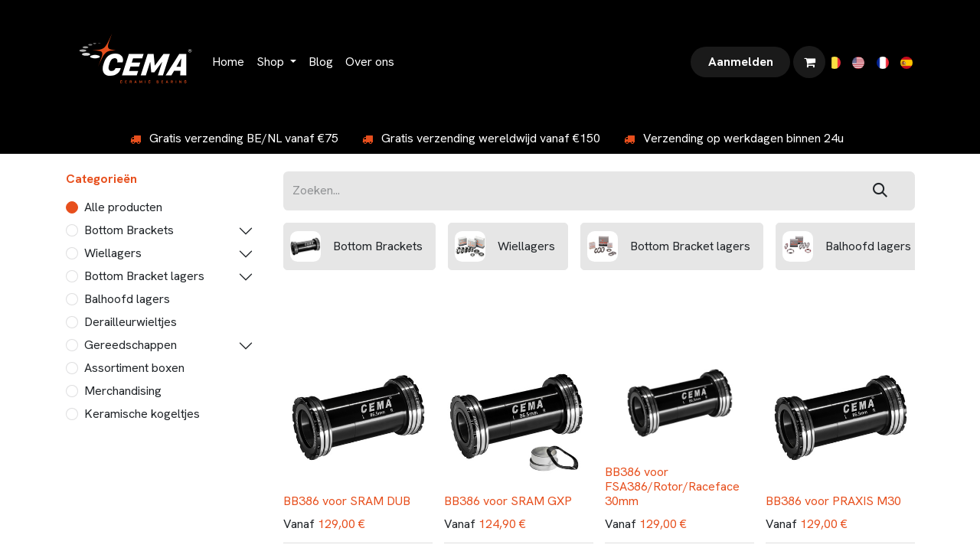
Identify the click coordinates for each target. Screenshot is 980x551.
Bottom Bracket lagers (144, 276)
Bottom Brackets (129, 230)
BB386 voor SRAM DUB (347, 501)
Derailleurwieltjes (131, 322)
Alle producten (123, 207)
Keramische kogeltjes (142, 414)
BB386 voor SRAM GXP (508, 501)
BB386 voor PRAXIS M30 (833, 501)
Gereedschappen (131, 345)
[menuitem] (228, 62)
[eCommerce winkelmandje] (809, 62)
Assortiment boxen (134, 368)
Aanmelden (741, 62)
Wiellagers (113, 253)
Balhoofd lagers (127, 299)
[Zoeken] (880, 191)
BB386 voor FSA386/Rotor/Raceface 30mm (672, 486)
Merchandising (123, 391)
